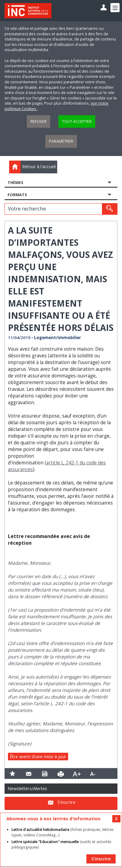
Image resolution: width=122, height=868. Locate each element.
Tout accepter (77, 122)
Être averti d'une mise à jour (38, 757)
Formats (17, 195)
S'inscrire (66, 802)
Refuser (38, 122)
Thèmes (15, 183)
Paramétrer (61, 141)
